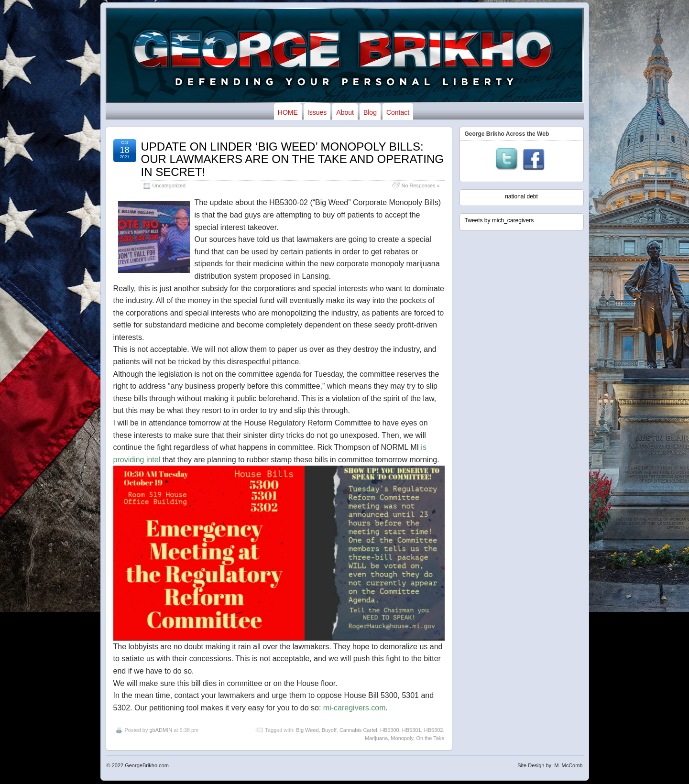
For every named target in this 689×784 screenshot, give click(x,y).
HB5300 (390, 730)
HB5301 (412, 730)
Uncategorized (169, 185)
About (345, 112)
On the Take (430, 738)
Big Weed (307, 730)
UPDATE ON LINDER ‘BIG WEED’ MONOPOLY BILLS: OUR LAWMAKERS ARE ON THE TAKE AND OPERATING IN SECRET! (292, 159)
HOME (288, 112)
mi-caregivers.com (355, 708)
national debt (521, 196)
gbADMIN (161, 730)
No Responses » (421, 185)
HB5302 (434, 730)
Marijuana (376, 738)
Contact (398, 112)
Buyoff (329, 730)
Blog (370, 112)
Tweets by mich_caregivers (499, 220)
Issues (317, 112)
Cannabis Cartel (358, 730)
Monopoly (402, 738)
